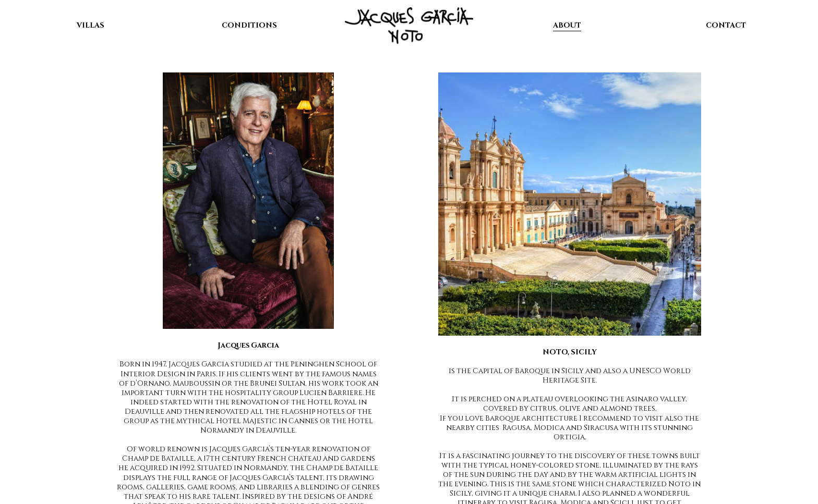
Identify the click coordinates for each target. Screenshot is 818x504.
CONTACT (726, 25)
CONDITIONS (249, 25)
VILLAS (91, 25)
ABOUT (567, 25)
